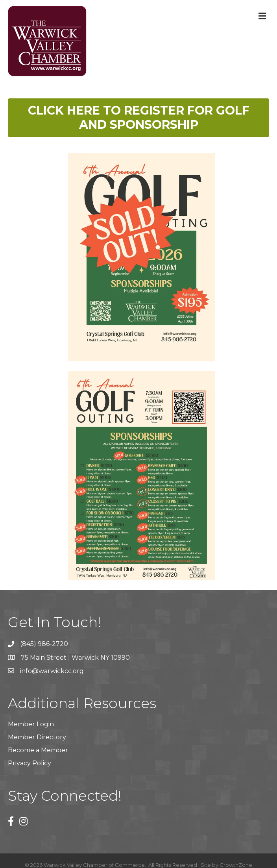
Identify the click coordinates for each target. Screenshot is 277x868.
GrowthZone (236, 865)
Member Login (31, 724)
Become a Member (38, 750)
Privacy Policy (30, 763)
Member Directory (37, 737)
